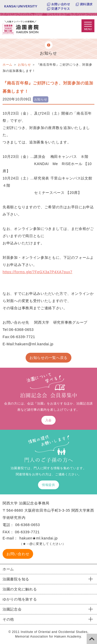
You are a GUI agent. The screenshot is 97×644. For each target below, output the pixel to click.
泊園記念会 (12, 609)
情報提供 (48, 485)
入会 (48, 420)
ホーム (8, 569)
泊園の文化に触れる (20, 589)
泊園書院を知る (16, 579)
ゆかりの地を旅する (20, 599)
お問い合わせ (61, 4)
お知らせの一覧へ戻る (48, 358)
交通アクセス (61, 8)
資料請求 (86, 4)
